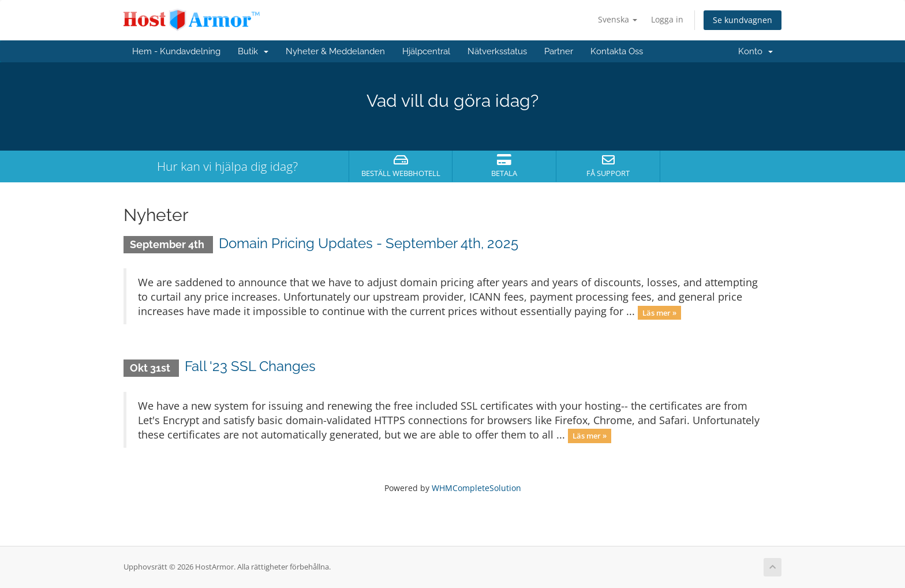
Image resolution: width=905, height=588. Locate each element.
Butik (253, 51)
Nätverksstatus (497, 51)
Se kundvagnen (743, 20)
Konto (756, 51)
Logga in (667, 19)
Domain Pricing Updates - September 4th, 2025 (369, 243)
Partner (559, 51)
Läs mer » (659, 312)
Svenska (618, 19)
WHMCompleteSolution (476, 488)
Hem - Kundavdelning (176, 51)
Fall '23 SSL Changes (250, 366)
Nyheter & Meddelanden (335, 51)
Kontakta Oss (617, 51)
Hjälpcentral (426, 51)
